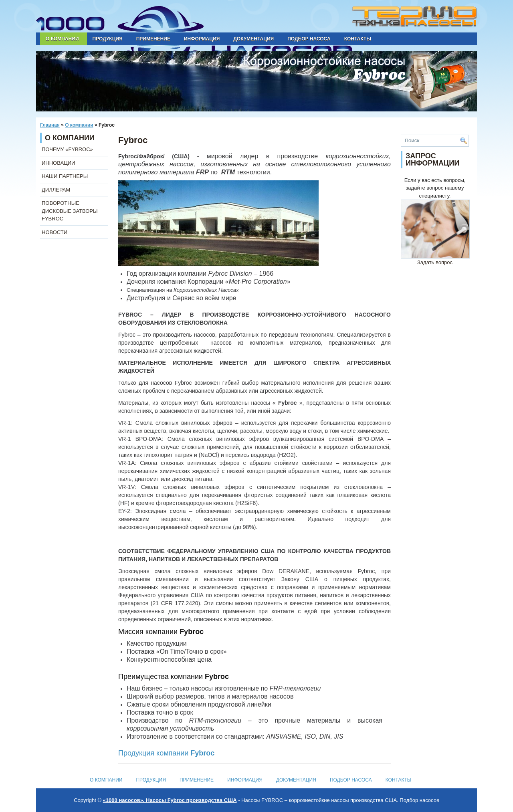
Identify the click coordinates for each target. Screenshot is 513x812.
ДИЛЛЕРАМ (56, 190)
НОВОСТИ (55, 232)
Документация (253, 39)
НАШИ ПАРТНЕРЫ (65, 176)
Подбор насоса (309, 39)
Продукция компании (166, 753)
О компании (62, 39)
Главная (50, 125)
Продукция (108, 39)
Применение (153, 39)
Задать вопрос (435, 260)
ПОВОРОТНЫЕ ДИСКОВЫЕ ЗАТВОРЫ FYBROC (70, 211)
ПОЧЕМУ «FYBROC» (67, 149)
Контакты (358, 39)
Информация (202, 39)
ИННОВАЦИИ (58, 163)
